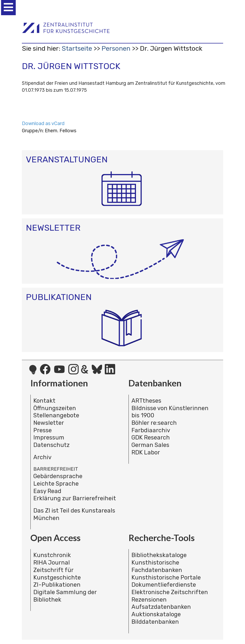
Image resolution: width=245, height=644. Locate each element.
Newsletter (49, 423)
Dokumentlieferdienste (164, 585)
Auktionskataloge (156, 614)
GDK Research (151, 437)
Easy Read (47, 491)
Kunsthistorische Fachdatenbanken (157, 566)
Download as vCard (43, 123)
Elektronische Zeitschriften (170, 592)
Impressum (49, 437)
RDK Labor (146, 452)
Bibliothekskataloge (159, 555)
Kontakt (44, 401)
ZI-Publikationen (57, 585)
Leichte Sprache (56, 484)
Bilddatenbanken (155, 622)
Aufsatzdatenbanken (161, 607)
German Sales (150, 445)
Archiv (42, 457)
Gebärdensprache (58, 476)
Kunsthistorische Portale (166, 577)
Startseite (77, 48)
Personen (116, 48)
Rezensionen (149, 600)
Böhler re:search (154, 423)
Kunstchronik (52, 555)
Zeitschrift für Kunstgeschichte (57, 574)
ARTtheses (146, 401)
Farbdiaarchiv (151, 430)
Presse (43, 430)
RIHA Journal (52, 563)
